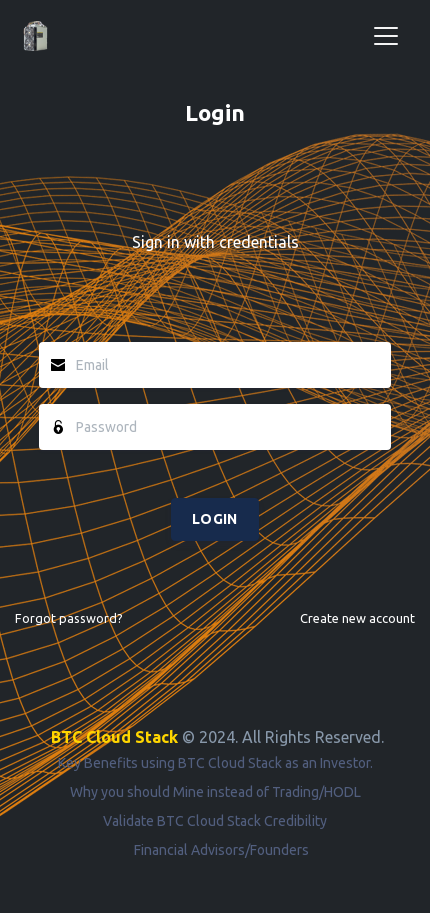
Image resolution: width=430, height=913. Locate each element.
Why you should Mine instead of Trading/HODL (215, 792)
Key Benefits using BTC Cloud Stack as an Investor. (215, 763)
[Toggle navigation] (386, 36)
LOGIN (215, 519)
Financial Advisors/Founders (221, 850)
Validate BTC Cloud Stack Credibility (215, 821)
